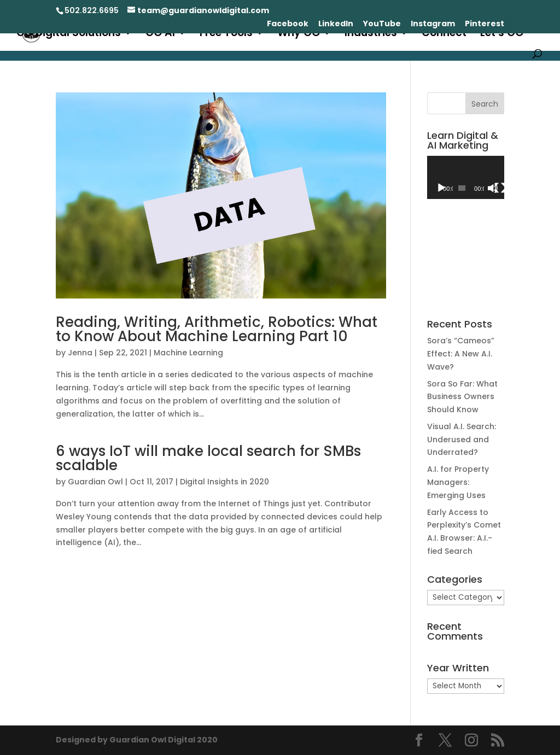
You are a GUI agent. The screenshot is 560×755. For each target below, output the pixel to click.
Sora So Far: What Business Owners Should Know (462, 397)
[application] (466, 177)
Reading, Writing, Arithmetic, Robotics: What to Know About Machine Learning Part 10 (217, 329)
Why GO (299, 34)
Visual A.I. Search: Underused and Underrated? (462, 440)
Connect (444, 34)
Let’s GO (502, 34)
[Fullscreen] (500, 188)
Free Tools (226, 34)
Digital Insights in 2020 (224, 482)
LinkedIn (336, 24)
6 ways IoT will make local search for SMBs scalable (208, 458)
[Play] (441, 188)
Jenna (80, 353)
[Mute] (493, 188)
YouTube (382, 24)
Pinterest (485, 24)
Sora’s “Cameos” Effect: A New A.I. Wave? (461, 354)
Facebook (288, 24)
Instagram (433, 24)
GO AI (160, 34)
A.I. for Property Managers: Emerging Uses (458, 482)
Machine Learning (188, 353)
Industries (371, 34)
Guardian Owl (95, 482)
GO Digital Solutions (69, 34)
